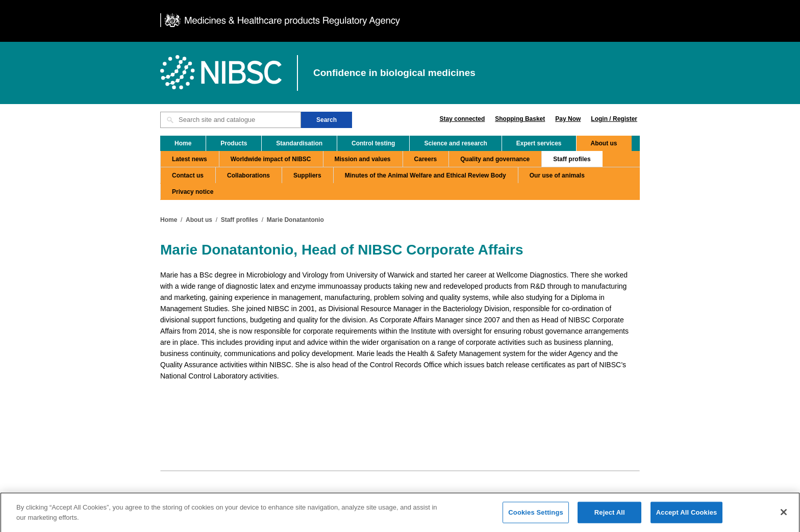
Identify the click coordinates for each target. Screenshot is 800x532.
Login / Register (614, 119)
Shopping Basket (520, 119)
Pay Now (568, 119)
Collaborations (248, 175)
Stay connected (462, 119)
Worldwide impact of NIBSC (271, 159)
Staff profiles (572, 159)
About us (604, 143)
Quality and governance (495, 159)
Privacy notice (193, 192)
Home (183, 143)
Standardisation (299, 143)
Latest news (190, 159)
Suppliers (307, 175)
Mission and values (363, 159)
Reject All (610, 515)
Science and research (455, 143)
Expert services (539, 143)
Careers (426, 159)
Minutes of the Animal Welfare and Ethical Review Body (426, 175)
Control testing (373, 143)
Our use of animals (557, 175)
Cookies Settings (536, 515)
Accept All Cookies (687, 515)
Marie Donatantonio (295, 220)
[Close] (784, 515)
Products (234, 143)
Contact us (188, 175)
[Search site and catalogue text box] (231, 120)
